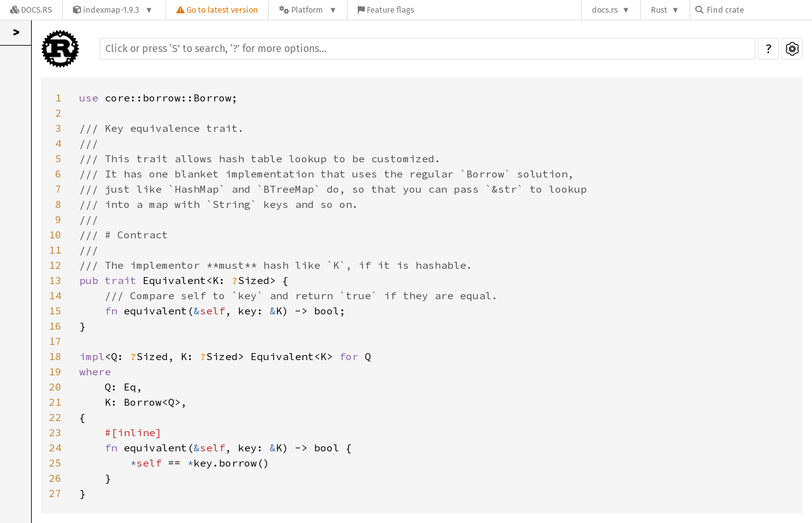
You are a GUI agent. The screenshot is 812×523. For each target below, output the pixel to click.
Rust (659, 10)
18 (55, 356)
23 (55, 432)
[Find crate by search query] (759, 10)
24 (55, 448)
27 (55, 493)
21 (55, 402)
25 (55, 463)
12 (55, 265)
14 (55, 295)
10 (55, 235)
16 (55, 326)
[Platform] (308, 10)
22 (55, 417)
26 (55, 478)
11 (55, 250)
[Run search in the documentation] (428, 49)
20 (55, 387)
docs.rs (605, 10)
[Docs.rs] (31, 10)
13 (55, 280)
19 (55, 371)
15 (55, 311)
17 (55, 341)
